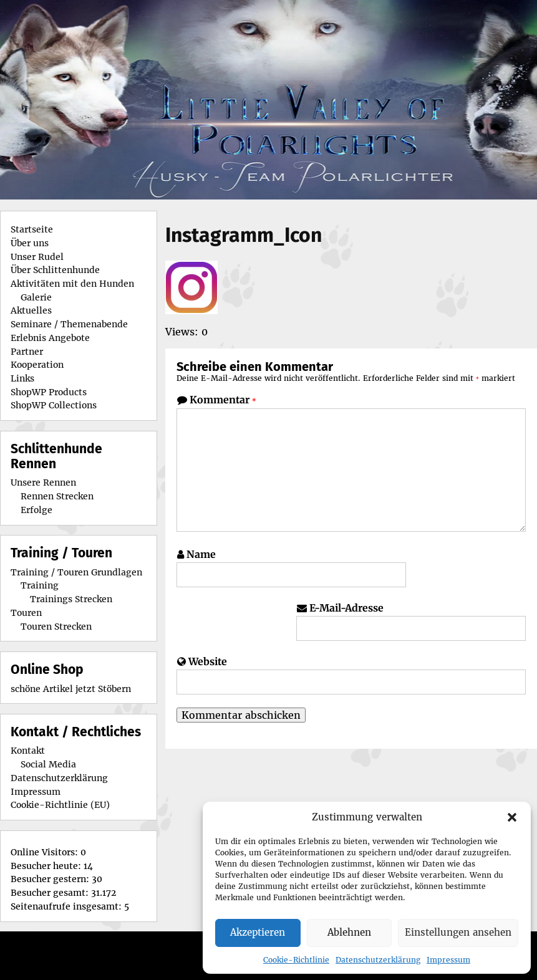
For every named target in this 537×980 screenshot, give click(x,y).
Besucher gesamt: (51, 893)
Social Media (48, 764)
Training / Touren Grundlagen (76, 572)
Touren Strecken (56, 627)
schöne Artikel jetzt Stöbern (71, 689)
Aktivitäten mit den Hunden (72, 284)
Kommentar (223, 400)
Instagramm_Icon (244, 235)
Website (208, 661)
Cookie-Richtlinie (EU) (60, 805)
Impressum (448, 960)
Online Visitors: (46, 852)
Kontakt (28, 751)
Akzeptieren (258, 932)
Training (40, 585)
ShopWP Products (49, 392)
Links (22, 378)
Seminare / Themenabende (69, 324)
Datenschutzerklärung (378, 960)
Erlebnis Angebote (50, 338)
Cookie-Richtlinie (296, 960)
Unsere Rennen (43, 483)
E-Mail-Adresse (346, 608)
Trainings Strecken (71, 599)
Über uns (30, 243)
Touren (26, 613)
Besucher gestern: (51, 879)
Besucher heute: (47, 866)
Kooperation (37, 365)
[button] (512, 817)
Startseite (32, 229)
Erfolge (36, 510)
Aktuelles (31, 310)
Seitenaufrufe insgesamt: (67, 906)
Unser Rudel (37, 257)
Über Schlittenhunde (55, 270)
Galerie (36, 297)
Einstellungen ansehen (458, 932)
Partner (27, 352)
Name (201, 554)
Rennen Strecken (57, 496)
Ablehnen (349, 932)
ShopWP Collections (54, 405)
